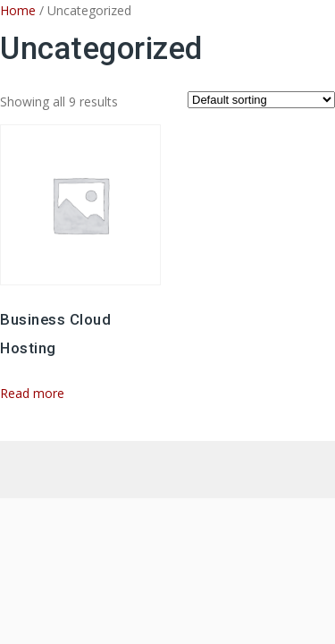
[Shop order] (261, 100)
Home (18, 10)
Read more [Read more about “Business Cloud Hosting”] (32, 393)
